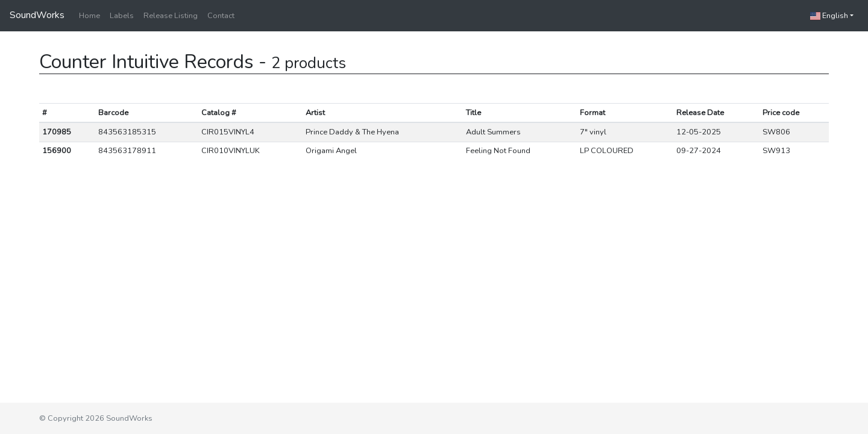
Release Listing (171, 16)
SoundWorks (37, 15)
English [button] (829, 16)
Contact (221, 16)
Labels (122, 16)
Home (90, 16)
